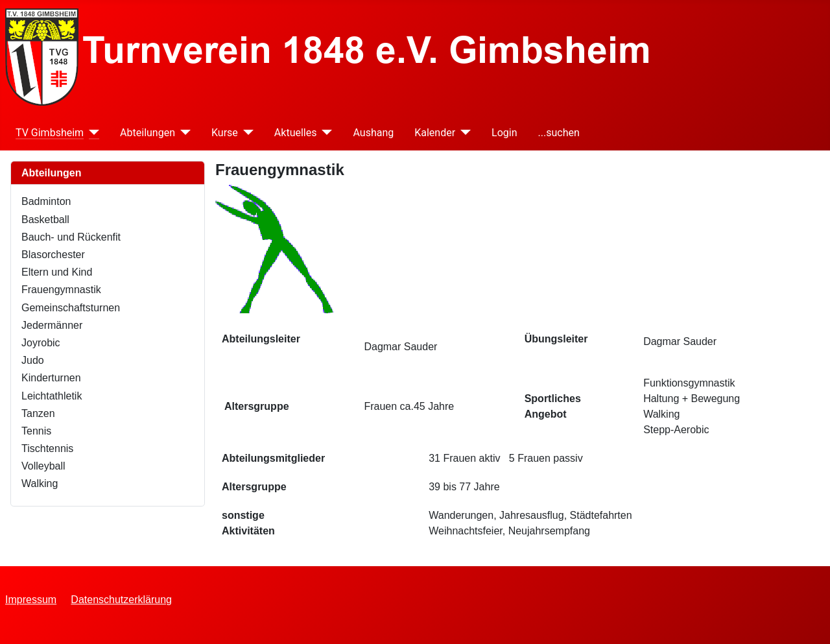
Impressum (31, 600)
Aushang (373, 133)
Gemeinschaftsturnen (71, 308)
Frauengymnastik (61, 290)
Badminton (46, 201)
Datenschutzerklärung (121, 600)
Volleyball (43, 466)
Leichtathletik (52, 396)
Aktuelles (296, 133)
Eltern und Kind (57, 272)
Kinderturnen (51, 378)
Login (504, 133)
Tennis (36, 431)
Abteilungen (148, 133)
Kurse (225, 133)
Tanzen (38, 413)
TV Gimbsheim (50, 133)
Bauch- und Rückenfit (71, 237)
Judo (33, 360)
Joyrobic (41, 343)
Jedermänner (52, 325)
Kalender (435, 133)
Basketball (45, 220)
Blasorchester (53, 255)
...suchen (559, 133)
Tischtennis (47, 448)
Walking (40, 483)
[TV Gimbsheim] (91, 133)
